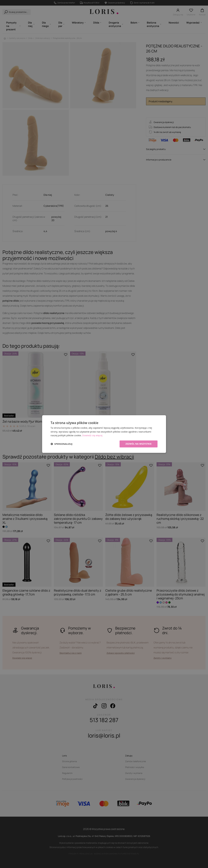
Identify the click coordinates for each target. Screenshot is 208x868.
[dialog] (104, 434)
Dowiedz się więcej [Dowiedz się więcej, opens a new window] (92, 435)
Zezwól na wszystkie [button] (138, 444)
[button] (62, 444)
